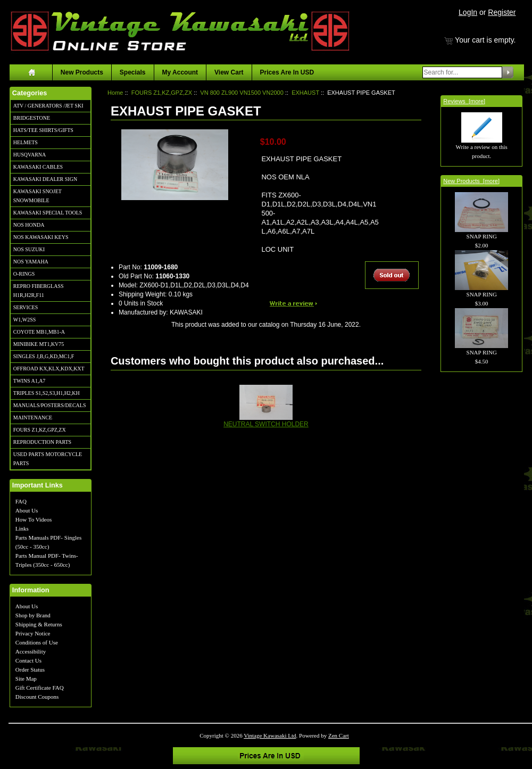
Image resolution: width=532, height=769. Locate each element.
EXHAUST (305, 93)
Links (22, 528)
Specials (133, 72)
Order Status (30, 669)
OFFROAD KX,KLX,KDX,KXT (49, 369)
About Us (27, 510)
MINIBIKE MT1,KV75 (39, 344)
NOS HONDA (29, 225)
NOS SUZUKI (29, 249)
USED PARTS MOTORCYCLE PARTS (48, 459)
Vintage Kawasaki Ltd (270, 735)
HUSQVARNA (30, 155)
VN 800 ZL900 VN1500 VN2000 (242, 93)
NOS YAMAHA (31, 262)
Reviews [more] (464, 101)
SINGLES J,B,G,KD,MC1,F (44, 356)
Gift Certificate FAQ (40, 688)
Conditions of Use (37, 642)
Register (502, 12)
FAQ (21, 501)
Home (115, 93)
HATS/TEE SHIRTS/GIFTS (43, 130)
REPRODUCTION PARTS (42, 442)
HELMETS (26, 142)
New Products (82, 72)
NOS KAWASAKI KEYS (41, 237)
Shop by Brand (33, 615)
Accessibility (31, 651)
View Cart (229, 72)
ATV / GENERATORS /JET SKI (48, 106)
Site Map (26, 679)
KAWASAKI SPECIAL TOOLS (48, 213)
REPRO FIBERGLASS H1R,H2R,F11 (39, 291)
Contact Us (28, 660)
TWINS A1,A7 (30, 381)
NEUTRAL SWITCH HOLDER (266, 424)
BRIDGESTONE (32, 118)
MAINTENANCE (33, 417)
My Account (180, 72)
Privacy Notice (33, 633)
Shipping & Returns (39, 624)
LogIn (468, 12)
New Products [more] (471, 181)
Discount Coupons (37, 697)
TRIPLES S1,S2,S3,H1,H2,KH (47, 393)
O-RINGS (24, 274)
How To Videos (34, 519)
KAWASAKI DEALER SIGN (45, 179)
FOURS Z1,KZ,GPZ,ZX (40, 430)
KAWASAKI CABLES (38, 167)
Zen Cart (339, 735)
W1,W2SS (25, 320)
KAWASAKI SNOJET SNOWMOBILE (38, 196)
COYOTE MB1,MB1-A (39, 332)
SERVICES (26, 307)
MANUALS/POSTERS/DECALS (50, 405)
